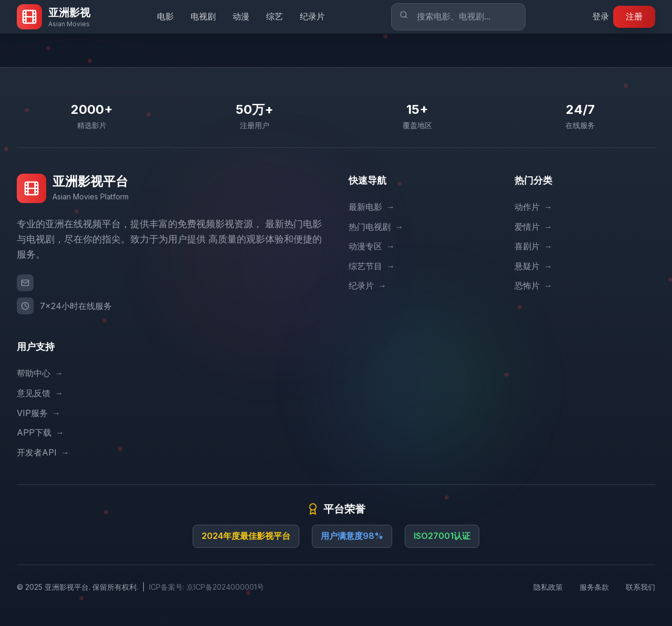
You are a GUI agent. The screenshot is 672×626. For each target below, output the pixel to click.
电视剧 (203, 16)
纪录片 (312, 16)
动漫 (241, 16)
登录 (601, 16)
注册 (634, 16)
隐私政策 (548, 587)
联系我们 (640, 587)
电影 (165, 16)
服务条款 (594, 587)
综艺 (275, 16)
